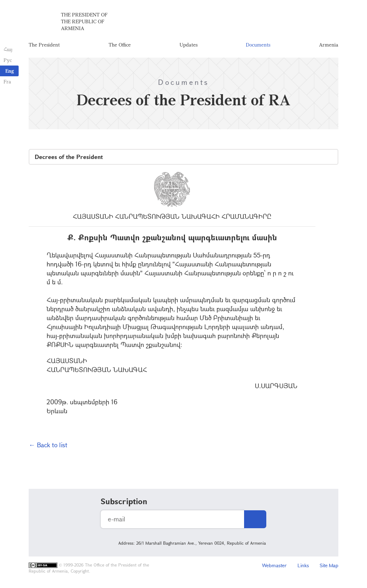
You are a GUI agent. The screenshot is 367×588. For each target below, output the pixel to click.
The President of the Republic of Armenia (84, 21)
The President (44, 45)
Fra (7, 81)
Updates (189, 45)
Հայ (8, 49)
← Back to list (48, 445)
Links (303, 565)
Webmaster (274, 565)
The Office (120, 45)
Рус (8, 60)
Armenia (329, 45)
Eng (10, 71)
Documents (258, 45)
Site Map (329, 565)
